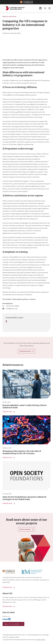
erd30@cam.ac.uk (12, 309)
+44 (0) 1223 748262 (12, 306)
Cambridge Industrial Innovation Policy (15, 8)
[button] (45, 8)
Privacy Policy (41, 640)
